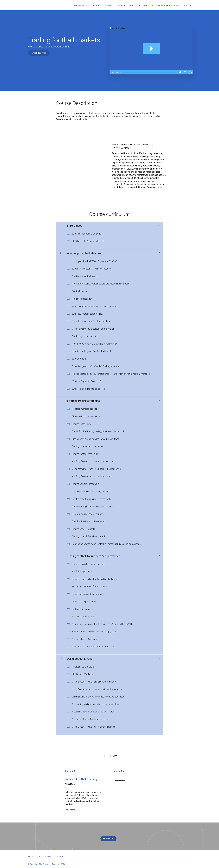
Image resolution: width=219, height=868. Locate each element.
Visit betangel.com (168, 5)
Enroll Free (108, 839)
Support (60, 856)
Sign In (187, 5)
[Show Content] (159, 225)
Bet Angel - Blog (125, 5)
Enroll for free (39, 53)
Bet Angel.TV (146, 5)
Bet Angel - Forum (102, 5)
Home (31, 856)
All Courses (80, 5)
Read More (70, 810)
